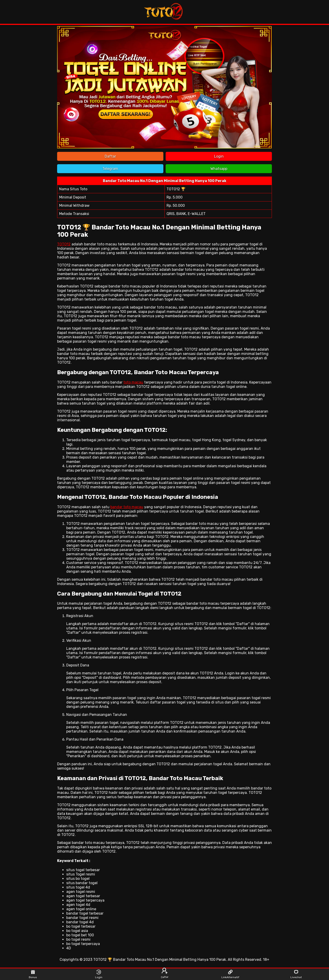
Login (219, 156)
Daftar (110, 156)
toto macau (133, 382)
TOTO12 (64, 244)
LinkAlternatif (230, 974)
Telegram (110, 169)
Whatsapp (219, 169)
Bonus (33, 974)
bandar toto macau (127, 507)
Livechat (296, 974)
